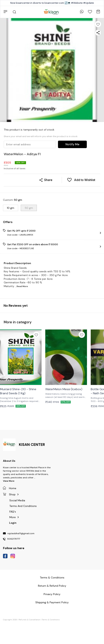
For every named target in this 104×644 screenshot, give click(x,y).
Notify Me (72, 144)
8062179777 (14, 539)
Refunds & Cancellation (30, 620)
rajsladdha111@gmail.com (21, 534)
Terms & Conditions (51, 620)
